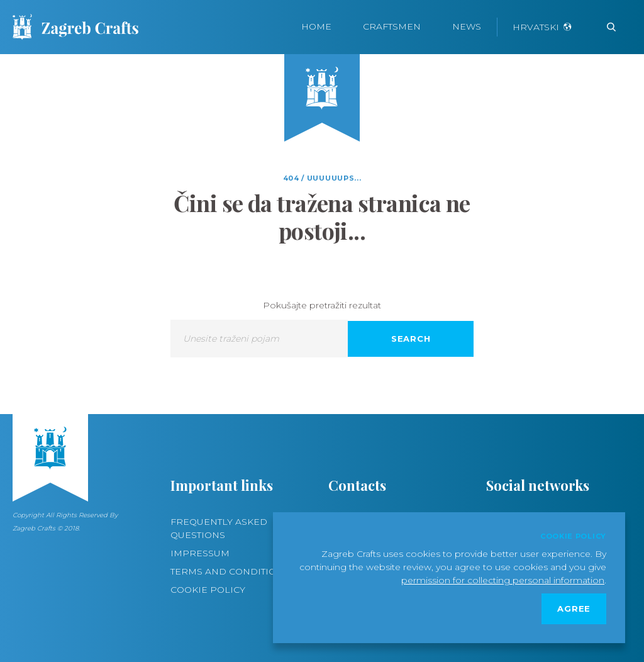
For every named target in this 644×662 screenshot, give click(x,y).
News (467, 26)
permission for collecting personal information (503, 580)
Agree (574, 609)
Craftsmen (392, 26)
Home (316, 26)
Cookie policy (208, 590)
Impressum (200, 553)
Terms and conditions (230, 571)
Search (411, 339)
